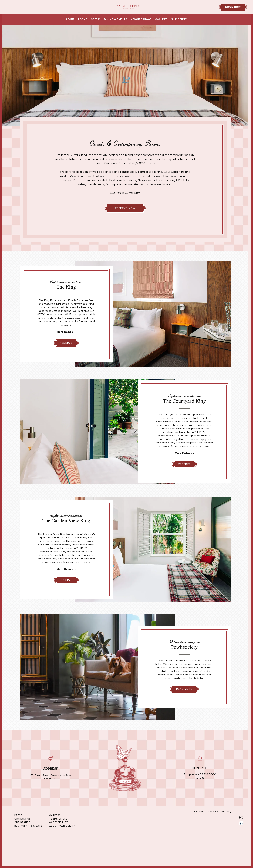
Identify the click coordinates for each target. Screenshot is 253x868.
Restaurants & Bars (39, 857)
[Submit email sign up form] (241, 842)
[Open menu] (22, 7)
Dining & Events (116, 19)
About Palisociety (73, 857)
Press (29, 846)
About (70, 19)
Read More (184, 720)
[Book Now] (233, 7)
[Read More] (184, 720)
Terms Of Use (69, 850)
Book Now (233, 7)
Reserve (66, 374)
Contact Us (33, 850)
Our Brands (33, 853)
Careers (65, 846)
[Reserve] (66, 374)
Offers (96, 19)
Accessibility (69, 853)
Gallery (161, 19)
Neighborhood (141, 19)
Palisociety (179, 19)
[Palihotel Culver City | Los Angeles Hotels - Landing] (128, 7)
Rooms (83, 19)
